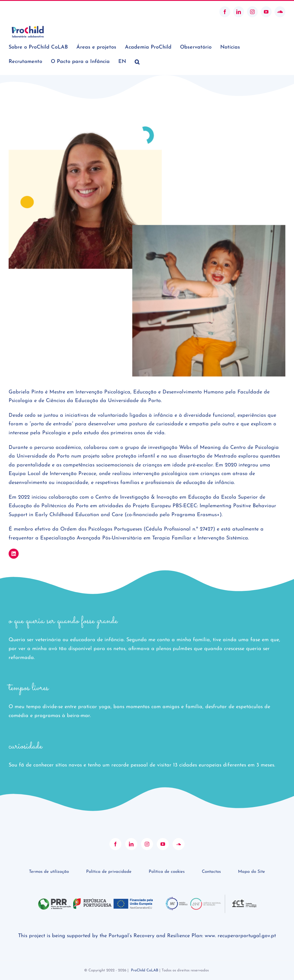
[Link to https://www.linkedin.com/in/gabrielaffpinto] (14, 554)
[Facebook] (115, 844)
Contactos (211, 872)
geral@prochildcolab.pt (30, 12)
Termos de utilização (49, 872)
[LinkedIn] (131, 844)
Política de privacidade (109, 872)
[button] (137, 62)
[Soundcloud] (179, 844)
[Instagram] (147, 844)
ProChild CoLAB (145, 970)
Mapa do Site (252, 872)
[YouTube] (163, 844)
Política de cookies (167, 872)
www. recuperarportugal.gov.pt (240, 936)
